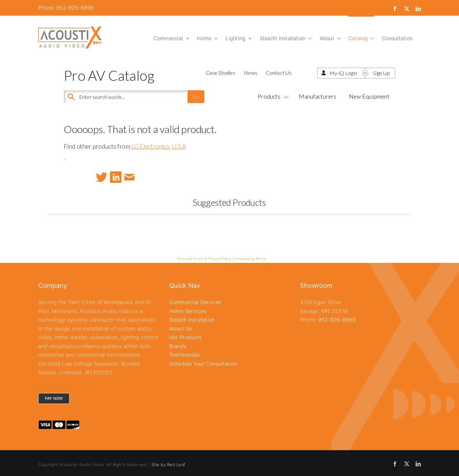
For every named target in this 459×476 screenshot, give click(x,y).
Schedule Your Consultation (203, 364)
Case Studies (221, 73)
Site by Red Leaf (168, 465)
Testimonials (185, 355)
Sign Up (382, 73)
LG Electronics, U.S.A (159, 146)
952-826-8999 (337, 320)
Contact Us (278, 73)
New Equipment (369, 96)
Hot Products (186, 337)
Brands (178, 346)
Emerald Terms (190, 259)
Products (272, 96)
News (251, 73)
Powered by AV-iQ (251, 259)
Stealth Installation (192, 320)
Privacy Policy (219, 259)
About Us (181, 329)
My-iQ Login (343, 73)
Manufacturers (317, 96)
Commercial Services (195, 302)
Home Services (188, 311)
